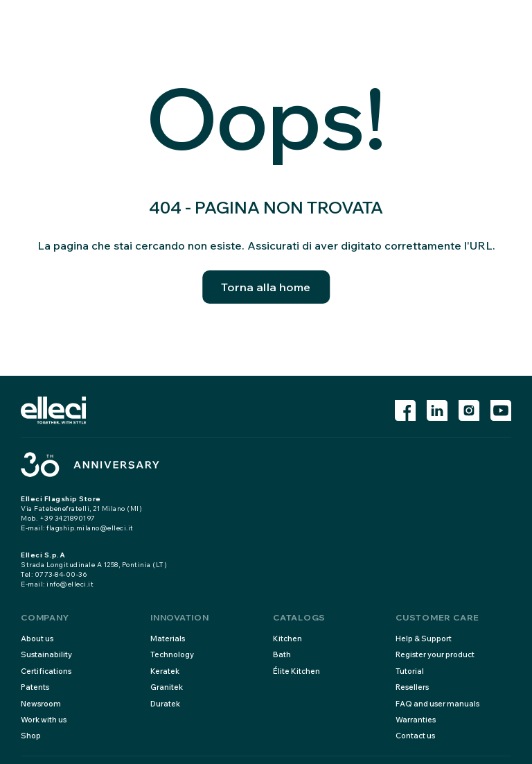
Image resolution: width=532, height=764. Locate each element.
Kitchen (287, 639)
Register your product (435, 654)
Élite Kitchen (296, 671)
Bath (282, 654)
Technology (172, 654)
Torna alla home (266, 287)
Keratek (165, 671)
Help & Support (424, 639)
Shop (31, 736)
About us (37, 639)
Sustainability (46, 654)
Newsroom (41, 704)
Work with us (44, 720)
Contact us (415, 736)
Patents (35, 687)
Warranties (416, 720)
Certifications (46, 671)
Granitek (167, 687)
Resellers (412, 687)
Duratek (165, 704)
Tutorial (410, 671)
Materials (168, 639)
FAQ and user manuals (437, 704)
